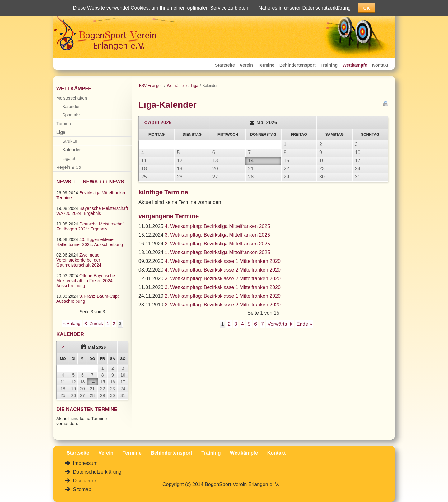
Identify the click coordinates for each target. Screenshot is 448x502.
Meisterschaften (72, 98)
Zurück (96, 324)
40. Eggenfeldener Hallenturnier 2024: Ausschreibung (90, 242)
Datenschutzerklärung (96, 472)
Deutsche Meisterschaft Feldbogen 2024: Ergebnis (91, 226)
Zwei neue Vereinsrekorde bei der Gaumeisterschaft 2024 (79, 260)
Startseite (225, 65)
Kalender (71, 107)
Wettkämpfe (355, 65)
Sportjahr (71, 115)
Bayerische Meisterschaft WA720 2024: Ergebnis (92, 211)
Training (329, 65)
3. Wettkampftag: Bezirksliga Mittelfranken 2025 (218, 235)
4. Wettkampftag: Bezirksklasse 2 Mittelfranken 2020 (223, 270)
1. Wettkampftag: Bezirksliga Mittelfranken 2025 (218, 252)
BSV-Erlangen (151, 86)
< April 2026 (158, 123)
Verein (246, 65)
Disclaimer (84, 481)
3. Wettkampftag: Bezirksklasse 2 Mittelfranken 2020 (223, 279)
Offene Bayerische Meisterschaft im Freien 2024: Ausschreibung (86, 281)
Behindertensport (298, 65)
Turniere (64, 124)
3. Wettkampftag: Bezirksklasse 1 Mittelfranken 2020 (223, 287)
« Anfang (72, 324)
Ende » (304, 324)
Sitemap (81, 489)
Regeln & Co (69, 167)
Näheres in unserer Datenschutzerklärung (305, 8)
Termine (266, 65)
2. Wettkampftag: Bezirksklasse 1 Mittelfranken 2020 (223, 296)
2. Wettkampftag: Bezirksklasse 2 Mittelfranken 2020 (223, 305)
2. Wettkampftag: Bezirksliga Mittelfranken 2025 (218, 244)
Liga (195, 86)
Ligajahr (70, 159)
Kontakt (380, 65)
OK (367, 8)
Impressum (85, 463)
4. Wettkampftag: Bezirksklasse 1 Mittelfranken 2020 (223, 261)
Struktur (70, 141)
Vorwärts (277, 324)
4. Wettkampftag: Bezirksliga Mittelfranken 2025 (218, 226)
